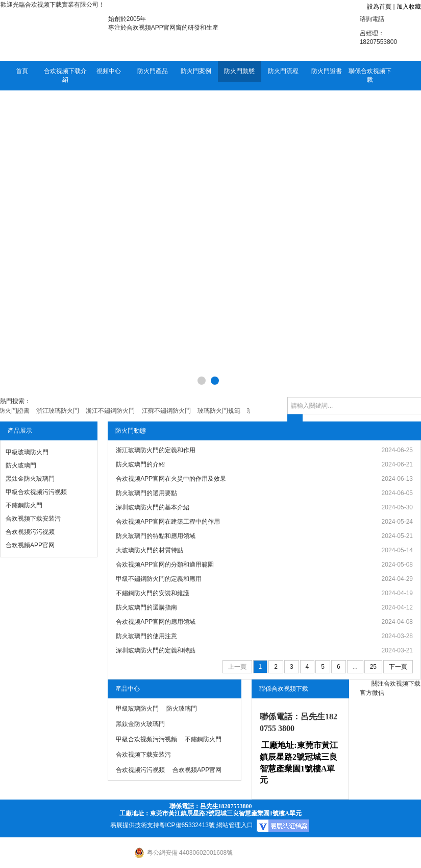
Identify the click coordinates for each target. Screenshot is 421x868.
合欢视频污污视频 (30, 532)
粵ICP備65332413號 (187, 825)
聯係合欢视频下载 (370, 75)
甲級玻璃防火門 (27, 452)
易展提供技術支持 (135, 825)
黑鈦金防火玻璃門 (30, 479)
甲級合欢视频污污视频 (36, 492)
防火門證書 (327, 71)
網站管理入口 (235, 825)
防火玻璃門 (21, 465)
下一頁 (398, 667)
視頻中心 (109, 71)
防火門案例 (196, 71)
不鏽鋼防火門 (24, 505)
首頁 (22, 71)
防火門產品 (153, 71)
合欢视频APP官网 (30, 545)
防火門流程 (283, 71)
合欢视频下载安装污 (33, 519)
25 (373, 667)
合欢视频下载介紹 (65, 75)
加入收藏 (409, 7)
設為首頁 (379, 7)
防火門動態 (239, 71)
